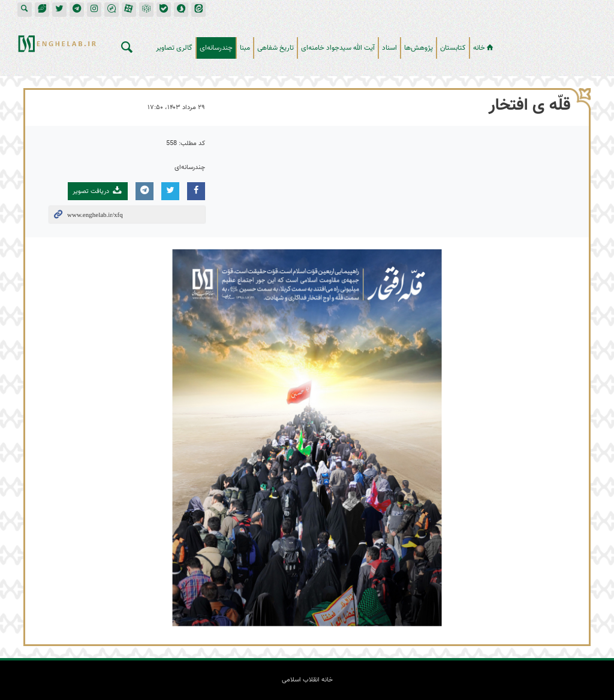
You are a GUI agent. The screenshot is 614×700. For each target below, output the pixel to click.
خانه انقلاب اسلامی (553, 43)
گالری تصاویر (174, 48)
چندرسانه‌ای (216, 48)
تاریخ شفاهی (276, 48)
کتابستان (453, 48)
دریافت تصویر (98, 191)
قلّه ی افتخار (530, 105)
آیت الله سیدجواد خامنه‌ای (338, 48)
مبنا (245, 48)
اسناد (389, 48)
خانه (484, 48)
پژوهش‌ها (419, 48)
